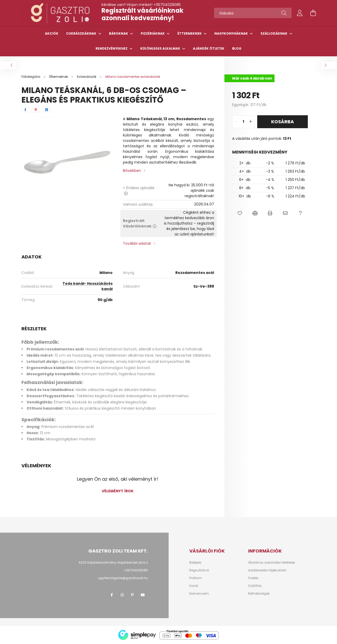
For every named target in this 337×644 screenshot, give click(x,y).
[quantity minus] (236, 122)
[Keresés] (284, 13)
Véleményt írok (118, 491)
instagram (122, 595)
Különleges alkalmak (161, 48)
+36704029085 (167, 5)
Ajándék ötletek (209, 48)
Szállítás (255, 586)
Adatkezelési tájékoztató (267, 570)
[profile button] (300, 13)
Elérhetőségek (259, 594)
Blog (237, 48)
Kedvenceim (199, 594)
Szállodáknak (274, 33)
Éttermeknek (190, 33)
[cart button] (313, 13)
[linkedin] (47, 110)
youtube (143, 595)
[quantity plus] (250, 122)
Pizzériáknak (153, 33)
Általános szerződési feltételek (272, 563)
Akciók (52, 33)
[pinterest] (36, 110)
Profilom (196, 578)
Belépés (195, 563)
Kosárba (283, 122)
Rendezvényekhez (112, 48)
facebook (112, 595)
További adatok (137, 243)
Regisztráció (199, 570)
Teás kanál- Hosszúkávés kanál (88, 286)
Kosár (194, 586)
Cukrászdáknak (82, 33)
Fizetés (253, 578)
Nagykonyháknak (232, 33)
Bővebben (132, 171)
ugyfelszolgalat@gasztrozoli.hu (123, 578)
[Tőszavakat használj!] (253, 13)
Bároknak (119, 33)
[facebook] (25, 110)
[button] (240, 213)
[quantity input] (243, 122)
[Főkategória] (31, 77)
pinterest (132, 595)
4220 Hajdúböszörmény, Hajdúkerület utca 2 (113, 562)
